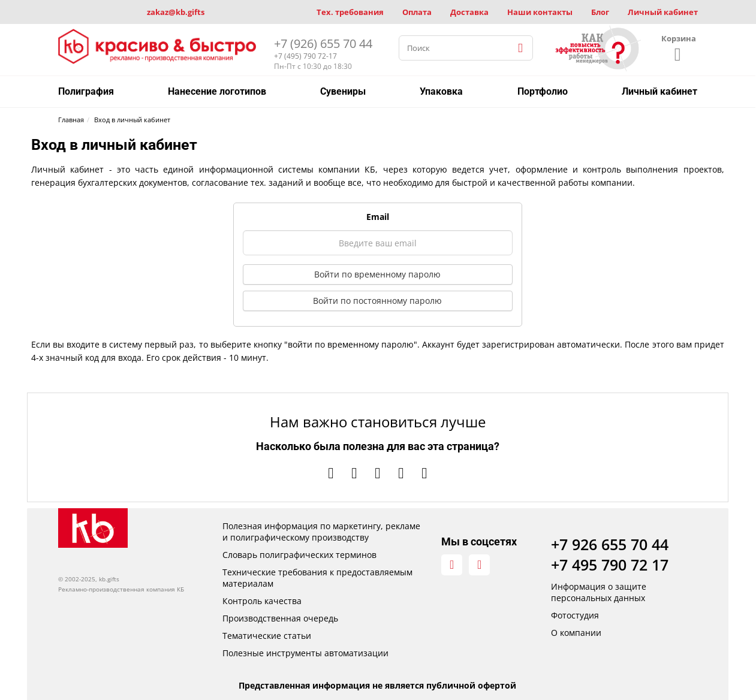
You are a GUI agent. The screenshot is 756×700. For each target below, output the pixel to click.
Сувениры (343, 91)
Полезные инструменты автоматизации (305, 653)
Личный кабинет (663, 12)
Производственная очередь (280, 618)
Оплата (417, 12)
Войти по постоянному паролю (377, 301)
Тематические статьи (267, 636)
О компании (576, 633)
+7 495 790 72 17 (610, 565)
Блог (600, 12)
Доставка (469, 12)
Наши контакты (540, 12)
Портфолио (543, 91)
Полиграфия (86, 91)
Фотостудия (575, 615)
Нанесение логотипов (217, 91)
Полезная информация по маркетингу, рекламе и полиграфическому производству (321, 532)
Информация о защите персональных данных (599, 592)
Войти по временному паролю (377, 274)
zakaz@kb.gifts (176, 12)
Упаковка (441, 91)
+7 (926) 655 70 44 (323, 43)
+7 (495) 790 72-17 (305, 56)
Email (378, 217)
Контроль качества (262, 601)
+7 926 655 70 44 (610, 544)
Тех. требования (350, 12)
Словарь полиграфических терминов (299, 555)
